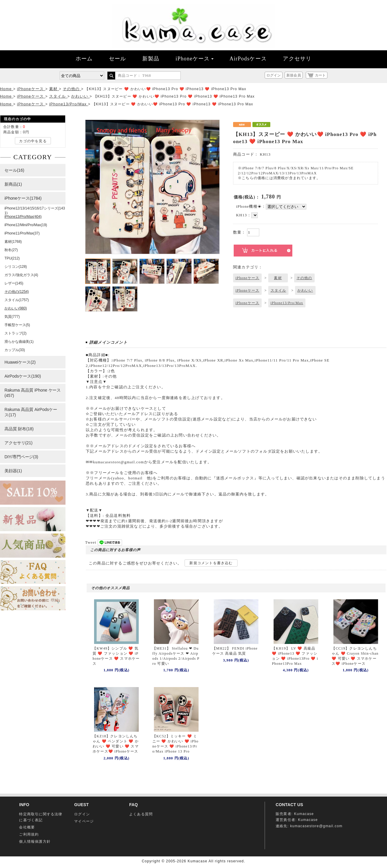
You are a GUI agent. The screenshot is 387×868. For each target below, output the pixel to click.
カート (320, 75)
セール (118, 59)
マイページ (84, 821)
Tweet (91, 542)
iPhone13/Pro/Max (287, 303)
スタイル (278, 290)
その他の (304, 278)
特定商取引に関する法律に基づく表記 (41, 817)
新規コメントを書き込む (211, 563)
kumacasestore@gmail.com (316, 826)
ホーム (84, 59)
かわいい (305, 290)
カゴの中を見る (33, 141)
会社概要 (27, 827)
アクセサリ (297, 59)
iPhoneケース (195, 59)
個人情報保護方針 (35, 842)
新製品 (151, 59)
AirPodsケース (248, 59)
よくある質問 (141, 814)
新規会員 (294, 75)
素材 (278, 278)
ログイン (274, 75)
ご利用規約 (29, 834)
